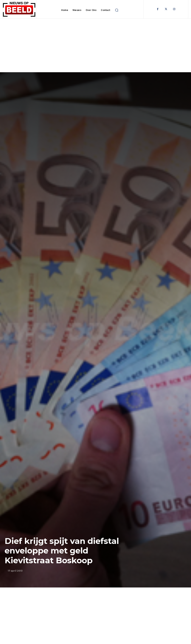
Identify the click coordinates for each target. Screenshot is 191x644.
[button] (117, 10)
